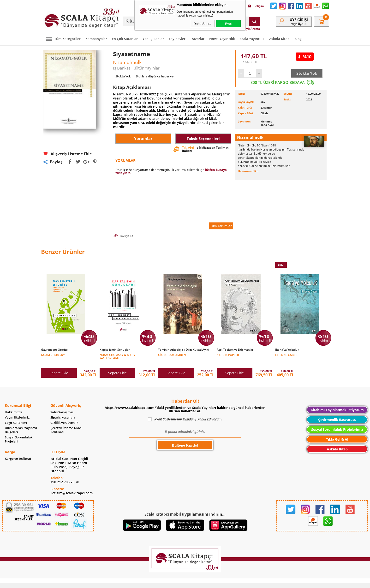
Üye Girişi (299, 20)
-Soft (160, 582)
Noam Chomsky (53, 355)
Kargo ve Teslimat (18, 451)
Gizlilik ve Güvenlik (64, 416)
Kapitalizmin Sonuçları (115, 350)
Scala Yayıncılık (252, 39)
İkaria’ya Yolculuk (287, 350)
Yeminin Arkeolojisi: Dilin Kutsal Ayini (184, 350)
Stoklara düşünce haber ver (155, 76)
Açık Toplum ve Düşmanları (235, 350)
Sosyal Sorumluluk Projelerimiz (337, 422)
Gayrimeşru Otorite (54, 350)
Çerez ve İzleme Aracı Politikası (66, 423)
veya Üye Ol (299, 24)
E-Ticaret (170, 582)
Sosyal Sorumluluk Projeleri (19, 432)
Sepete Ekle (59, 366)
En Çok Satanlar (125, 39)
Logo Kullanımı (16, 416)
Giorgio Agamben (172, 355)
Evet (228, 24)
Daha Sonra (202, 24)
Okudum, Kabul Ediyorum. (185, 412)
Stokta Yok (307, 73)
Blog (298, 39)
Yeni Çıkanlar (153, 39)
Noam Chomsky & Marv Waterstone (117, 356)
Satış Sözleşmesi (62, 405)
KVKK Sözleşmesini (168, 412)
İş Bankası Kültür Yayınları (137, 68)
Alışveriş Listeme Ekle (68, 154)
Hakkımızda (14, 405)
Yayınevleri (178, 39)
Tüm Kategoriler (62, 39)
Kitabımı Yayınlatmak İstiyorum (337, 403)
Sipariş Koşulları (63, 410)
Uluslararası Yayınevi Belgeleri (21, 423)
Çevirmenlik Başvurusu (337, 412)
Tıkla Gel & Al (337, 432)
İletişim (256, 6)
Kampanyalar (96, 39)
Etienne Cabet (286, 355)
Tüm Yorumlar (221, 226)
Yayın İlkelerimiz (17, 410)
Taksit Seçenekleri (203, 139)
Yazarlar (198, 39)
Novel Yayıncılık (222, 39)
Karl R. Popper (228, 355)
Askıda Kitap (279, 39)
